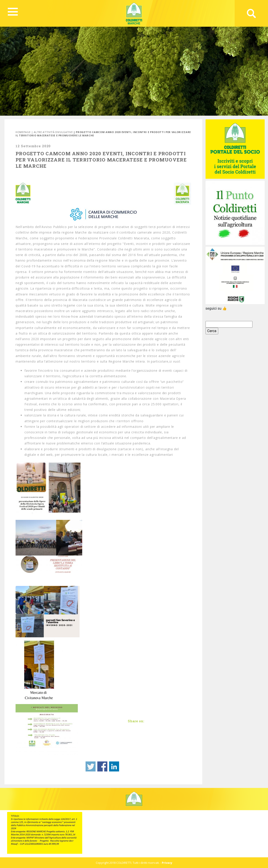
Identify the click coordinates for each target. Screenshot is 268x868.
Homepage (23, 132)
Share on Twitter (91, 766)
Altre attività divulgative (53, 132)
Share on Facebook (102, 766)
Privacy (167, 863)
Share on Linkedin (114, 766)
